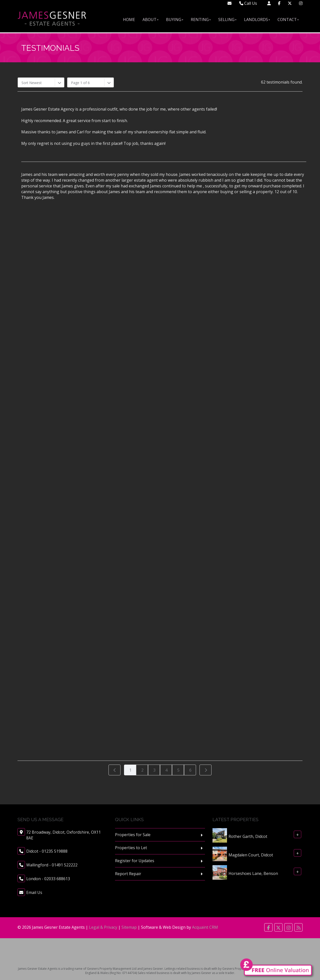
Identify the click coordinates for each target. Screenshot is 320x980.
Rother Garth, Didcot (248, 836)
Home (129, 20)
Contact (288, 20)
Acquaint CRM (205, 927)
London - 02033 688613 (48, 879)
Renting (201, 20)
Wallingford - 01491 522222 (52, 865)
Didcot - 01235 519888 (47, 851)
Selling (227, 20)
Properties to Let (131, 848)
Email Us (34, 892)
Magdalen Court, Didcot (251, 855)
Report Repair (128, 874)
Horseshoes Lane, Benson (253, 873)
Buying (175, 20)
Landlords (257, 20)
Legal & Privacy (103, 927)
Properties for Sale (133, 835)
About (150, 20)
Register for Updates (135, 861)
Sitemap (129, 927)
